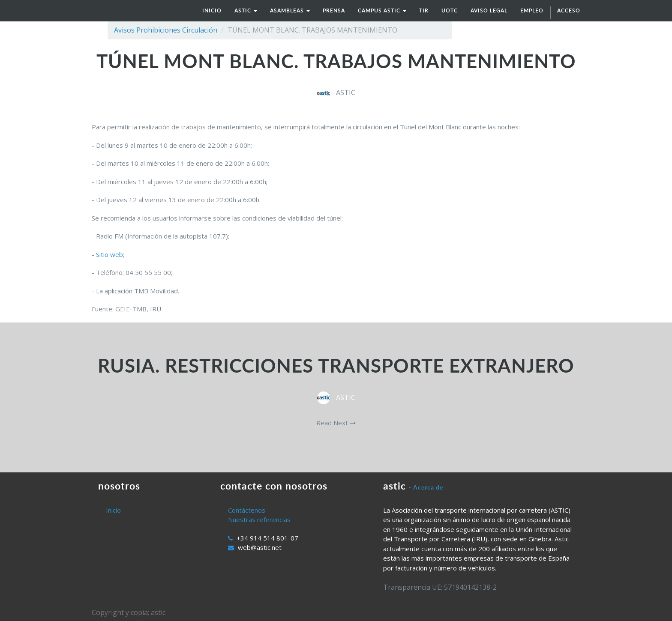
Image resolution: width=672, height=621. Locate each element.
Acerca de (428, 487)
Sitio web (109, 254)
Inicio (113, 510)
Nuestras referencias (259, 519)
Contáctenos (247, 510)
